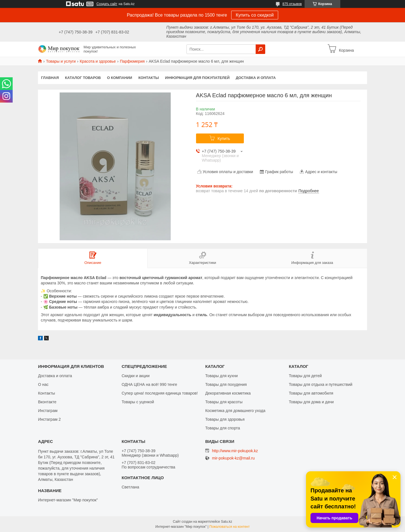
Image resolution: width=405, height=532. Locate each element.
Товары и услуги (61, 61)
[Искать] (260, 49)
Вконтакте (47, 402)
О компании (120, 78)
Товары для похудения (226, 384)
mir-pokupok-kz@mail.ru (233, 458)
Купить (224, 139)
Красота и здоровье (98, 61)
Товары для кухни (222, 376)
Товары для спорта (223, 428)
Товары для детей (305, 376)
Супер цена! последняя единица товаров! (160, 393)
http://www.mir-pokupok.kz (235, 451)
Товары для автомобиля (311, 393)
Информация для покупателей (197, 78)
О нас (43, 384)
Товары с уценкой (138, 402)
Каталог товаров (83, 78)
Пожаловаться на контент (229, 527)
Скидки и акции (135, 376)
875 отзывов (292, 4)
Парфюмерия (132, 61)
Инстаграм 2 (49, 419)
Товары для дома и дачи (311, 402)
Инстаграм (48, 411)
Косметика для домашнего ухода (235, 411)
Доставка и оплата (256, 78)
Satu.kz (226, 522)
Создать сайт (107, 4)
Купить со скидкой (255, 15)
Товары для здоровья (225, 419)
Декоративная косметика (228, 393)
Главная (50, 78)
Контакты (149, 78)
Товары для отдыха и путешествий (321, 384)
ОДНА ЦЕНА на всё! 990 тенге (149, 384)
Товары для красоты (224, 402)
